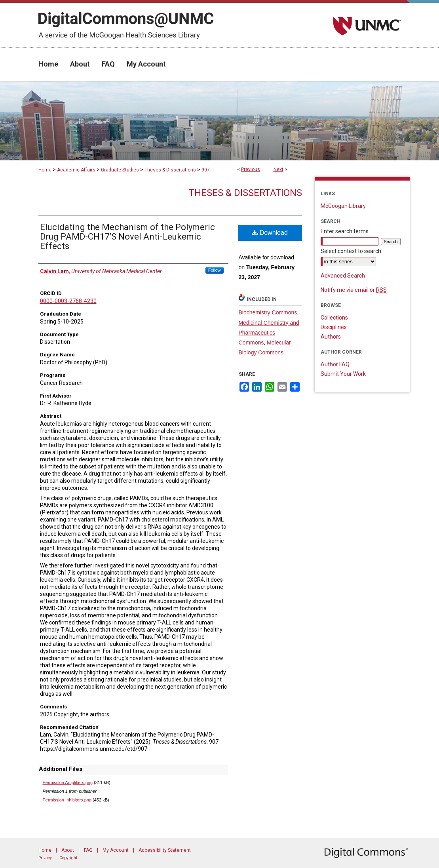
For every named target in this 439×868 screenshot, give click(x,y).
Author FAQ (335, 364)
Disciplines (334, 327)
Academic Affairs (76, 170)
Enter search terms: (345, 231)
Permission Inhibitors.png (67, 800)
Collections (334, 318)
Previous (251, 169)
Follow (215, 270)
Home (45, 170)
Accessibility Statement (165, 850)
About (68, 850)
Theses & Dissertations (170, 170)
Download (270, 233)
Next (278, 169)
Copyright (68, 858)
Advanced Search (343, 276)
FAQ (88, 850)
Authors (331, 337)
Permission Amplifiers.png (68, 782)
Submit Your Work (343, 374)
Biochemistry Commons (268, 312)
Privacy (45, 858)
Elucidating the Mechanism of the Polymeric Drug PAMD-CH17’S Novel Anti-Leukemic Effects (127, 237)
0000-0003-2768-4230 (68, 301)
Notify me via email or (354, 290)
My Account (116, 850)
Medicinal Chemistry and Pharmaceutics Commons (269, 333)
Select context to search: (352, 251)
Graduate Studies (120, 170)
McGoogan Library (343, 206)
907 (206, 170)
